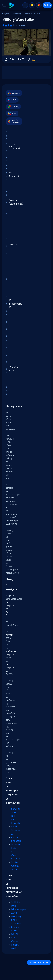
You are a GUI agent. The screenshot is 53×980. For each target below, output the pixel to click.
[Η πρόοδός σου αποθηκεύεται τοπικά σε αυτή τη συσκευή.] (34, 59)
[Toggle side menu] (4, 5)
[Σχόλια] (39, 59)
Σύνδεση (47, 5)
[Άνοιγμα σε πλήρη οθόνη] (47, 59)
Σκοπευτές (17, 14)
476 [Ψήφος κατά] (20, 59)
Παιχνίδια (6, 14)
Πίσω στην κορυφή (39, 962)
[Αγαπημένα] (28, 59)
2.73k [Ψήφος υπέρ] (9, 59)
